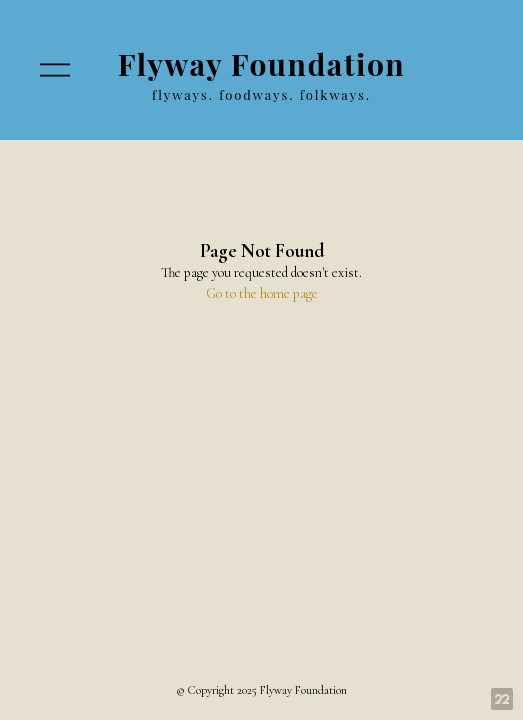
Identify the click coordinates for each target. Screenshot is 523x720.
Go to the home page (262, 293)
